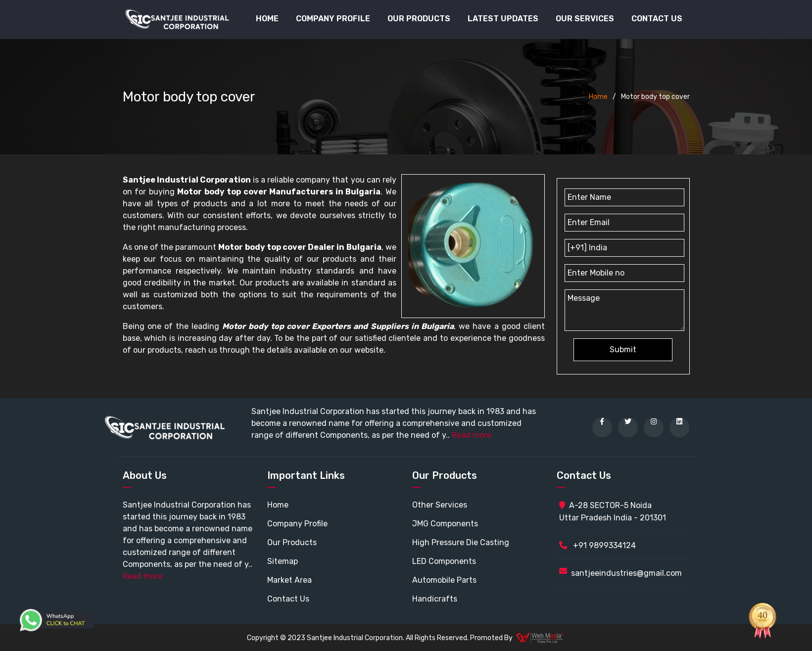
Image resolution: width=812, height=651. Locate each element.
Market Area (289, 580)
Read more (472, 435)
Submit (623, 349)
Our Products (292, 542)
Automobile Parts (444, 580)
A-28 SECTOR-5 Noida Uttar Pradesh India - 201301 (613, 511)
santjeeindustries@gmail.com (626, 573)
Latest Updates (503, 19)
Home (267, 19)
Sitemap (283, 561)
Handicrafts (435, 599)
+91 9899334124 (597, 545)
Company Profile (333, 19)
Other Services (440, 505)
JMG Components (445, 524)
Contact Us (657, 19)
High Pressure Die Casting (461, 542)
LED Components (444, 561)
